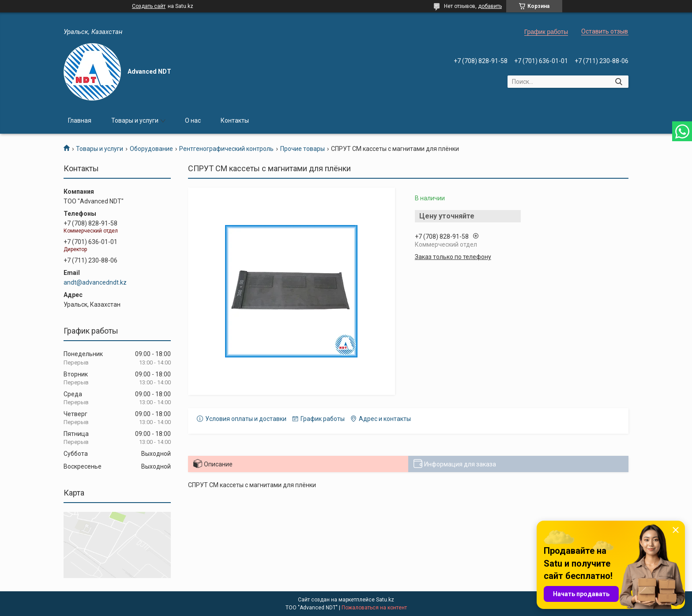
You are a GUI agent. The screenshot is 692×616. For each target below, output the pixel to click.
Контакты (235, 120)
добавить (490, 6)
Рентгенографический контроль (226, 149)
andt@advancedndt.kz (95, 282)
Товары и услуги (135, 120)
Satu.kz (385, 600)
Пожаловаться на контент (374, 608)
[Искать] (619, 82)
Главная (80, 120)
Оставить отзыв (605, 31)
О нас (193, 120)
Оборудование (151, 149)
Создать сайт (149, 6)
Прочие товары (303, 149)
